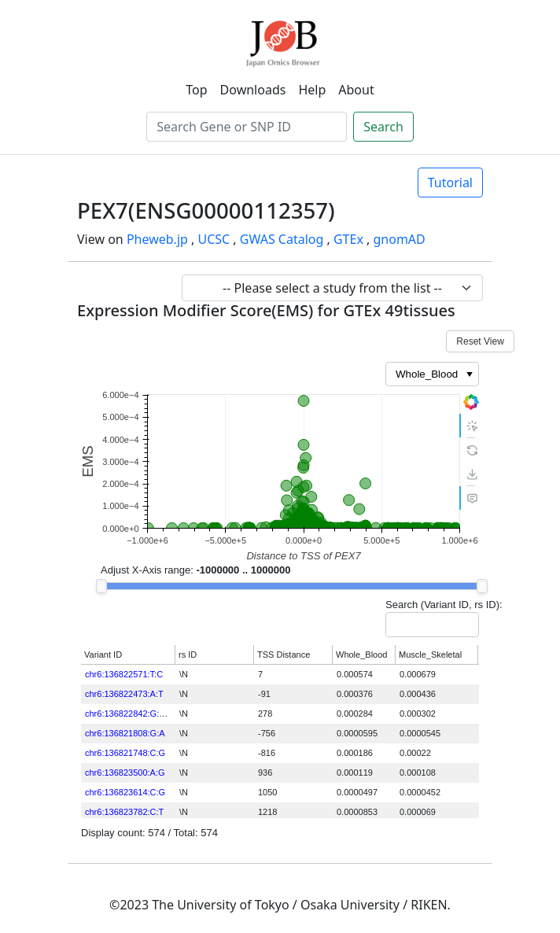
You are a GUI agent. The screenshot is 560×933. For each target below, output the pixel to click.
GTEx (348, 239)
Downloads (253, 90)
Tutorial (450, 183)
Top (196, 90)
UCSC (214, 239)
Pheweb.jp (157, 239)
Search (383, 127)
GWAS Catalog (282, 239)
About (356, 90)
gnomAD (399, 239)
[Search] (247, 127)
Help (312, 90)
